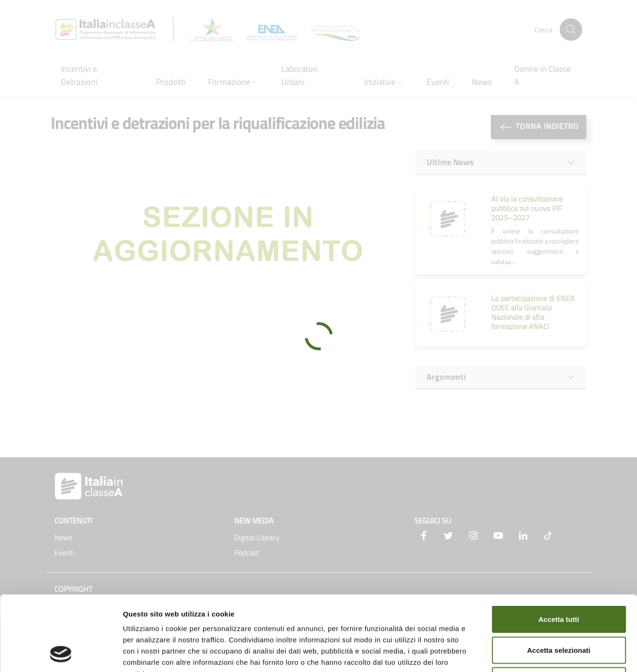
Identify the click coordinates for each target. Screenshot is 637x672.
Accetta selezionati (558, 580)
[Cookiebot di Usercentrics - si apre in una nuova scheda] (61, 654)
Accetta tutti (559, 549)
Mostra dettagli (493, 653)
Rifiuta (559, 610)
